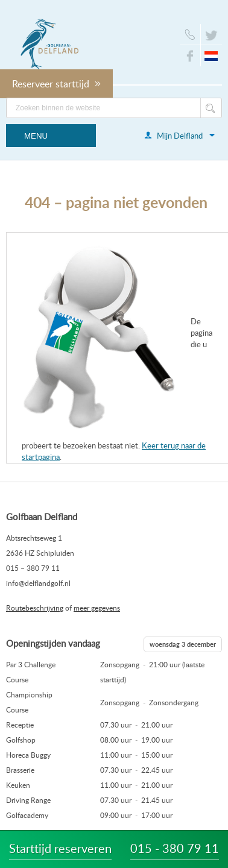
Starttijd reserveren (60, 848)
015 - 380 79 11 (175, 848)
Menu (36, 136)
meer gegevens (97, 608)
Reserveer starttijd (56, 84)
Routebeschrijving (35, 608)
